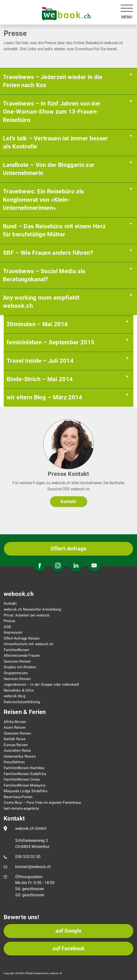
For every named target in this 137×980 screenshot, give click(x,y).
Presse (9, 621)
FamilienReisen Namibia (24, 768)
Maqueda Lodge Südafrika (25, 791)
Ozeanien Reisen (17, 733)
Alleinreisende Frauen (22, 656)
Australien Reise (17, 751)
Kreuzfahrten (14, 762)
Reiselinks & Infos (19, 690)
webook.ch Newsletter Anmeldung (32, 609)
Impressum (13, 632)
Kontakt (68, 502)
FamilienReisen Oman (22, 779)
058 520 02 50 (28, 857)
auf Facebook (69, 948)
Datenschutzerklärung (22, 702)
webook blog (14, 696)
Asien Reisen (15, 727)
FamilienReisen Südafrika (25, 774)
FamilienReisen (16, 650)
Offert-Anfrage (68, 549)
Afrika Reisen (15, 722)
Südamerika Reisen (20, 756)
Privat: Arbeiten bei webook (27, 615)
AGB (7, 627)
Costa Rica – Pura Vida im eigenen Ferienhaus (42, 803)
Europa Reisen (16, 745)
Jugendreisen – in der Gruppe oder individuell (41, 685)
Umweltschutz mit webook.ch (28, 644)
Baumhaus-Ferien (18, 797)
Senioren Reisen (17, 661)
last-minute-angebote (21, 808)
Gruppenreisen (16, 673)
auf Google (68, 931)
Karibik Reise (15, 739)
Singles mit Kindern (20, 667)
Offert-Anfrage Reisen (22, 638)
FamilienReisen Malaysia (25, 785)
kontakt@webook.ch (33, 867)
